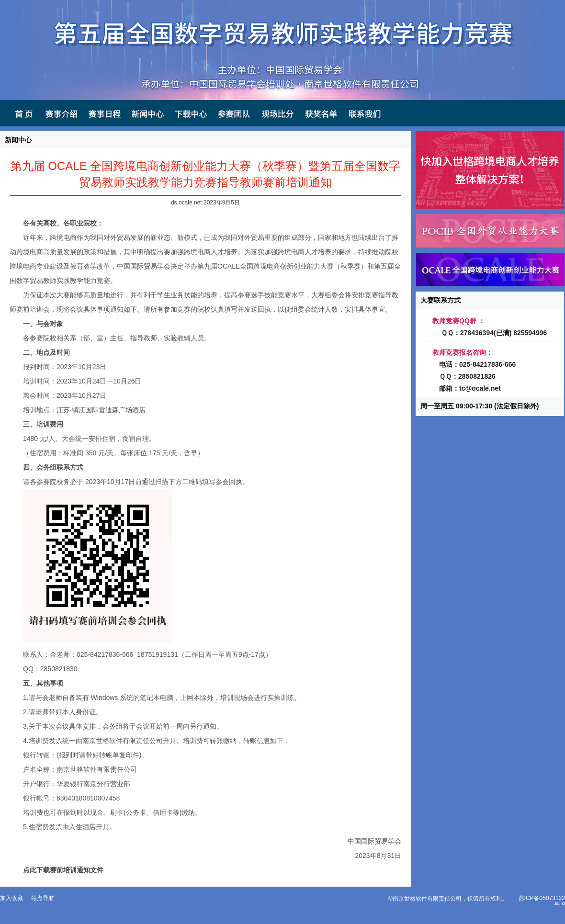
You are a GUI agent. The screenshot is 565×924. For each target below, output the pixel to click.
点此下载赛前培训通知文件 (63, 870)
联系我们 (363, 113)
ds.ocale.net (186, 203)
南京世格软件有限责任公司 (427, 899)
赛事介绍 (60, 113)
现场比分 (276, 113)
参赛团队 (233, 113)
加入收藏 (11, 898)
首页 (19, 113)
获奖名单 (319, 113)
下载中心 (190, 113)
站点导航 (43, 898)
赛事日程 (103, 113)
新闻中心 (147, 113)
